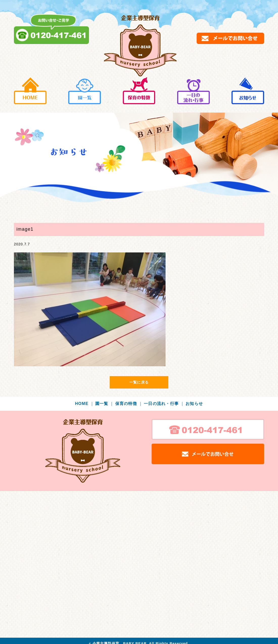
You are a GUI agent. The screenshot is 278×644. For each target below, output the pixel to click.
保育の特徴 (129, 404)
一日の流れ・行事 (164, 404)
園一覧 (105, 404)
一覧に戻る (139, 382)
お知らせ (194, 404)
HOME (85, 404)
